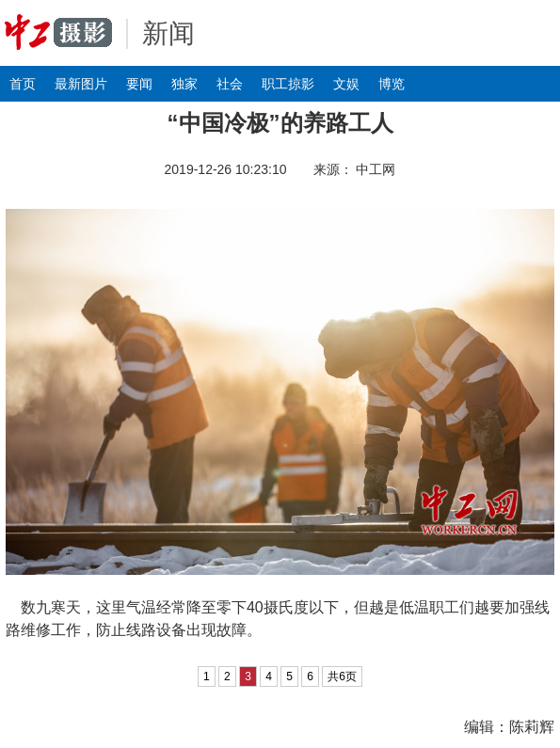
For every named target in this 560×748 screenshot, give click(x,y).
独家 (184, 84)
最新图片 (81, 84)
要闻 (139, 84)
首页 (23, 84)
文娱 (346, 84)
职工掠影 (288, 84)
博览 (392, 84)
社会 (230, 84)
